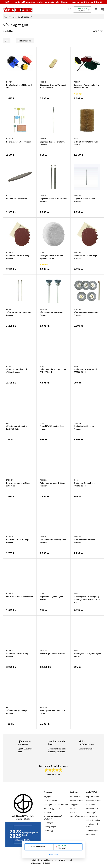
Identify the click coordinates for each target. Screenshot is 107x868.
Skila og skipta (50, 827)
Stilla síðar (53, 855)
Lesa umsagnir (53, 774)
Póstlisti (73, 808)
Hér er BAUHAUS (76, 801)
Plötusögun (49, 823)
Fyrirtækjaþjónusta (52, 808)
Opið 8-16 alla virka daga (26, 750)
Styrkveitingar (92, 831)
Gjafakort (48, 812)
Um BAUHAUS (91, 816)
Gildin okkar (91, 805)
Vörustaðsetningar (77, 816)
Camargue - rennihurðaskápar (56, 805)
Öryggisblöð (75, 805)
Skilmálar (73, 812)
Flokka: (25, 41)
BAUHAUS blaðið (51, 801)
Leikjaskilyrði (91, 812)
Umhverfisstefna (93, 820)
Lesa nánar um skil (86, 749)
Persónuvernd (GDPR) (92, 825)
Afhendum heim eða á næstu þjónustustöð (57, 750)
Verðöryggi (49, 831)
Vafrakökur (90, 835)
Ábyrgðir (48, 797)
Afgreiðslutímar (92, 797)
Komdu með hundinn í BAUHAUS (53, 818)
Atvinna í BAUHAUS (93, 801)
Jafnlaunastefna (93, 808)
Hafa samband (76, 797)
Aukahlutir (9, 31)
